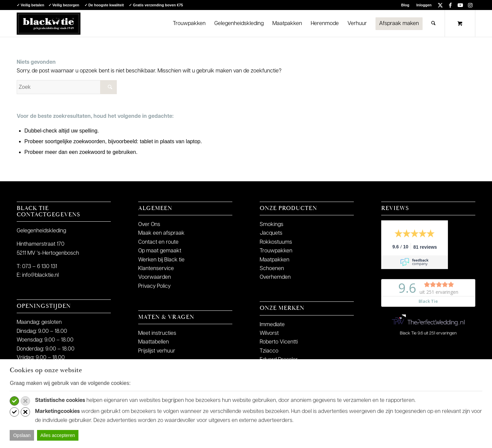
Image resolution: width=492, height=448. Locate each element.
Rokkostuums (276, 242)
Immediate (272, 325)
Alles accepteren (58, 435)
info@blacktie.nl (40, 275)
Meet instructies (157, 333)
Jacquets (271, 233)
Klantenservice (156, 269)
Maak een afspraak (161, 233)
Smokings (272, 225)
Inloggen (424, 5)
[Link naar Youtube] (460, 5)
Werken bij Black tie (161, 260)
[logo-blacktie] (49, 23)
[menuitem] (405, 5)
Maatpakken (275, 260)
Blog (405, 5)
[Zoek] (433, 23)
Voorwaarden (155, 277)
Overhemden (275, 277)
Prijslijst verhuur (157, 351)
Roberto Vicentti (279, 342)
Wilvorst (269, 333)
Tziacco (269, 351)
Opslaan (22, 435)
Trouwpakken (276, 251)
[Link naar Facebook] (450, 5)
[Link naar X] (440, 5)
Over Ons (149, 225)
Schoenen (272, 269)
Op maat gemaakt (160, 251)
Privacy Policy (154, 286)
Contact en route (158, 242)
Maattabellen (154, 342)
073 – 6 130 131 (40, 267)
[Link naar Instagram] (470, 5)
